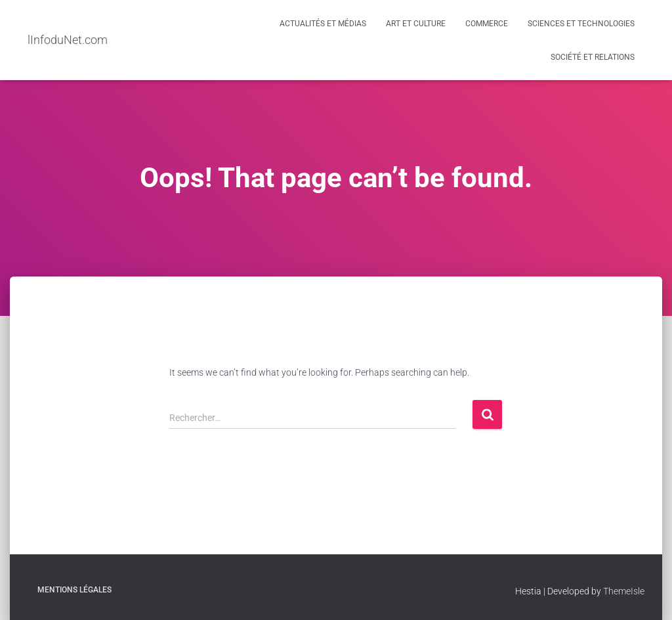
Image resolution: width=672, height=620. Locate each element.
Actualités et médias (323, 24)
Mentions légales (74, 590)
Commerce (487, 24)
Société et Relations (593, 57)
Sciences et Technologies (581, 24)
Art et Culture (416, 24)
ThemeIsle (624, 591)
